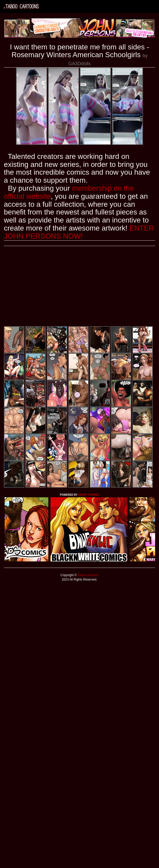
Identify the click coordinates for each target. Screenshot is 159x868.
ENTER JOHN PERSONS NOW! (79, 232)
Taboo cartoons (88, 575)
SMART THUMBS (89, 495)
